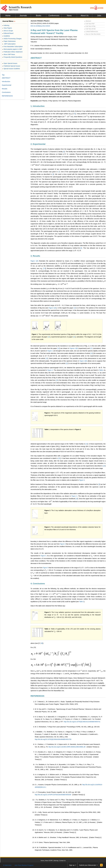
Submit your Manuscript (87, 865)
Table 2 (82, 602)
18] (42, 643)
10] (81, 248)
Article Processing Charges (12, 39)
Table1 (101, 370)
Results (5, 89)
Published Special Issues (11, 66)
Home (8, 16)
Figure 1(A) (34, 261)
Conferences (54, 16)
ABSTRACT (36, 58)
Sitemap (56, 861)
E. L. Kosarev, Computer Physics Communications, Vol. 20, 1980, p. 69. (59, 785)
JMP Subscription (9, 44)
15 (59, 458)
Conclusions (6, 92)
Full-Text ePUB (90, 29)
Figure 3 (82, 480)
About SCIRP (49, 861)
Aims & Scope (8, 31)
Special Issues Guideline (11, 69)
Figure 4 (74, 496)
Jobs (99, 16)
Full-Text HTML (90, 26)
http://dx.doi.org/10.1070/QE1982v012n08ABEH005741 (82, 722)
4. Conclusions (38, 584)
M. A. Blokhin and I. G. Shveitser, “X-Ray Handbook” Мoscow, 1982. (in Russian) (61, 837)
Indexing (6, 25)
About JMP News (9, 54)
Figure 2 (50, 370)
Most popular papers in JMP (12, 49)
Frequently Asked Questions (12, 57)
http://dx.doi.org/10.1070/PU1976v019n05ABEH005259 (53, 795)
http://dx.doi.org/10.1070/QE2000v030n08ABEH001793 (53, 739)
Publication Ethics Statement (12, 52)
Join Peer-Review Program (24, 865)
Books (39, 16)
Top (3, 75)
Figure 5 (43, 556)
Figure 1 (50, 351)
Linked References (91, 32)
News (69, 16)
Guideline (6, 36)
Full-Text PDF (89, 24)
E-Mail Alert (7, 865)
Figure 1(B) (83, 361)
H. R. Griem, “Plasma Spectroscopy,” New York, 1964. (53, 842)
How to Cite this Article (92, 34)
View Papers (7, 28)
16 (77, 499)
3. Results (35, 256)
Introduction (6, 81)
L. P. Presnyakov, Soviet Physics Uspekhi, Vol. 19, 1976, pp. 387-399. (58, 792)
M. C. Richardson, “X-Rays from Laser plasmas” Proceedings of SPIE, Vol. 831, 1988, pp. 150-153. (67, 727)
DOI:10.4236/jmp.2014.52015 (40, 26)
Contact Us (62, 861)
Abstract (88, 21)
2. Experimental (38, 144)
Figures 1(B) (74, 348)
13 (57, 380)
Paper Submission (9, 41)
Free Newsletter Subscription (12, 47)
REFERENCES (37, 696)
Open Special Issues (10, 63)
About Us (85, 16)
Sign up (72, 865)
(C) (91, 348)
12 (75, 308)
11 (45, 268)
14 (87, 444)
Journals (23, 16)
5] (75, 114)
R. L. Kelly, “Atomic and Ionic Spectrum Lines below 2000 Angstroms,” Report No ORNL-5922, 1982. (68, 812)
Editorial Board (8, 33)
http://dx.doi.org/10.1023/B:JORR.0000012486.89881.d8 (67, 747)
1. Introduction (38, 106)
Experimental (7, 85)
